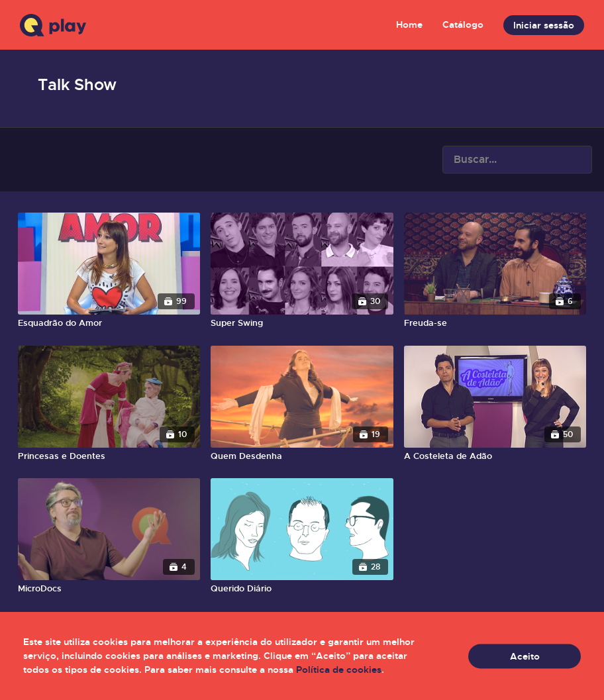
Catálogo (463, 25)
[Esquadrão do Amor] (109, 323)
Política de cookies (339, 670)
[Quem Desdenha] (302, 456)
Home (409, 25)
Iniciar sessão (544, 25)
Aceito (525, 656)
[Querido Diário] (302, 589)
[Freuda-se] (495, 323)
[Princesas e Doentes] (109, 456)
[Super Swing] (302, 323)
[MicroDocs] (109, 589)
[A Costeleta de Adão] (495, 456)
